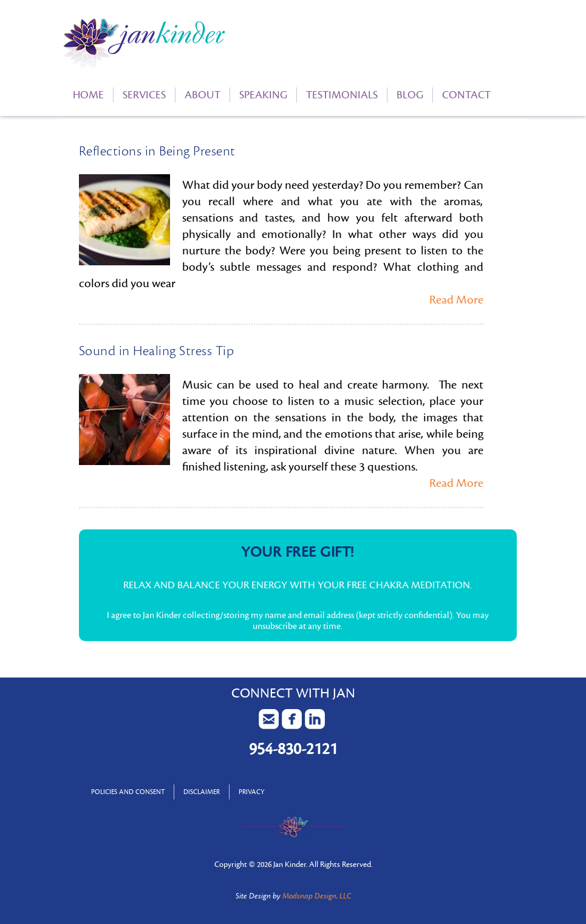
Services (144, 95)
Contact (466, 95)
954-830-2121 (293, 749)
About (203, 95)
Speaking (263, 95)
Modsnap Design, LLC (317, 896)
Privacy (252, 792)
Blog (410, 95)
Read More (456, 300)
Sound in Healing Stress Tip (157, 351)
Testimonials (342, 95)
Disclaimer (202, 792)
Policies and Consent (128, 792)
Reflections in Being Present (157, 151)
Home (88, 95)
